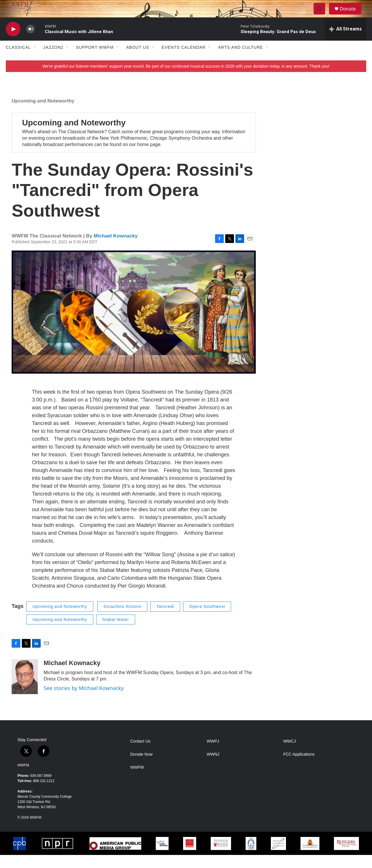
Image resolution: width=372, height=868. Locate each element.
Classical (18, 60)
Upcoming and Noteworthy (43, 114)
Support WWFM (95, 60)
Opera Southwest (207, 620)
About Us (138, 60)
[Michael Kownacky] (25, 690)
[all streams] (345, 42)
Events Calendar (184, 60)
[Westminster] (221, 856)
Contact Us (140, 754)
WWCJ (290, 754)
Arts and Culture (240, 60)
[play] (13, 42)
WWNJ (213, 767)
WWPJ (213, 754)
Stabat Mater (116, 633)
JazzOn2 (53, 60)
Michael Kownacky (116, 249)
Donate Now (141, 767)
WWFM (23, 778)
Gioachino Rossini (122, 620)
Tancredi (165, 620)
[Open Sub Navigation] (35, 60)
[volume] (31, 42)
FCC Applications (299, 767)
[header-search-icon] (322, 15)
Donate (351, 15)
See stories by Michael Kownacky (84, 701)
